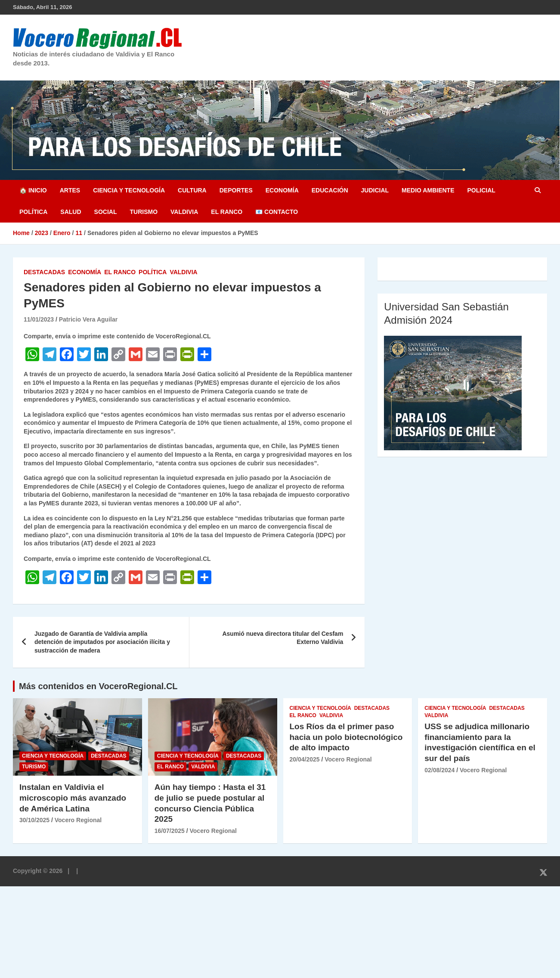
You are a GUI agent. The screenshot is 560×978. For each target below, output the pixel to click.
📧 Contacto (277, 212)
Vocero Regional (78, 820)
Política (33, 212)
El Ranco (227, 212)
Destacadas (44, 272)
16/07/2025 (170, 831)
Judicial (375, 190)
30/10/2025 (34, 820)
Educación (330, 190)
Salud (71, 212)
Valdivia (184, 212)
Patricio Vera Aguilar (88, 319)
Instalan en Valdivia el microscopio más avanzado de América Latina (73, 798)
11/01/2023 (39, 319)
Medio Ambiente (428, 190)
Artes (70, 190)
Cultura (192, 190)
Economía (282, 190)
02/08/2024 (439, 770)
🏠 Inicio (33, 190)
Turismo (144, 212)
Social (106, 212)
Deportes (236, 190)
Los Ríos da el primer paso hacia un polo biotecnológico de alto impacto (346, 737)
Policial (481, 190)
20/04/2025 (305, 759)
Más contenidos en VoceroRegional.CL (98, 686)
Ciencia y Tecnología (129, 190)
